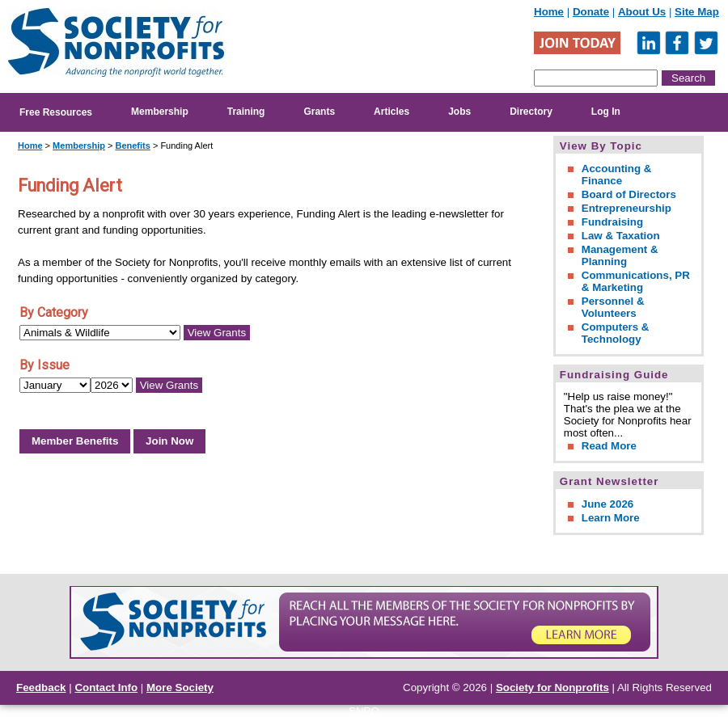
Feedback (41, 687)
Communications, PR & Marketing (636, 281)
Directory (531, 112)
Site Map (697, 12)
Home (549, 12)
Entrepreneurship (626, 208)
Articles (392, 112)
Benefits (132, 146)
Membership (160, 112)
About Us (642, 12)
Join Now (169, 441)
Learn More (611, 518)
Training (246, 112)
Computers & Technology (616, 333)
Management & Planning (620, 255)
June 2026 (607, 504)
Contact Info (106, 687)
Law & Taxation (621, 236)
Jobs (459, 112)
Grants (319, 112)
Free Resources (56, 112)
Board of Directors (629, 194)
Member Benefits (75, 441)
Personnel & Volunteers (613, 307)
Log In (606, 112)
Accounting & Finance (617, 175)
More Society (180, 687)
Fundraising (612, 222)
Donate (591, 12)
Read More (609, 446)
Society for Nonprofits (552, 687)
